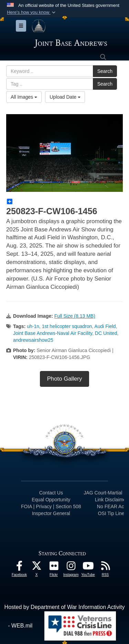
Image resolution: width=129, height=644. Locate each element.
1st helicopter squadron (67, 326)
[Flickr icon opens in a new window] (54, 567)
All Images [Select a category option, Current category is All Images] (24, 97)
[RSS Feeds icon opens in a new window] (105, 567)
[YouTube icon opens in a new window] (88, 567)
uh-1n (33, 326)
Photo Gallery (65, 379)
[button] (32, 12)
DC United (106, 333)
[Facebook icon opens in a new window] (19, 567)
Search (105, 71)
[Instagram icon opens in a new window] (71, 567)
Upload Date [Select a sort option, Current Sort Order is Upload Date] (65, 97)
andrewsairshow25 (33, 340)
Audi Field (105, 326)
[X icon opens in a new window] (36, 567)
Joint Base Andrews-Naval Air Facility (53, 333)
